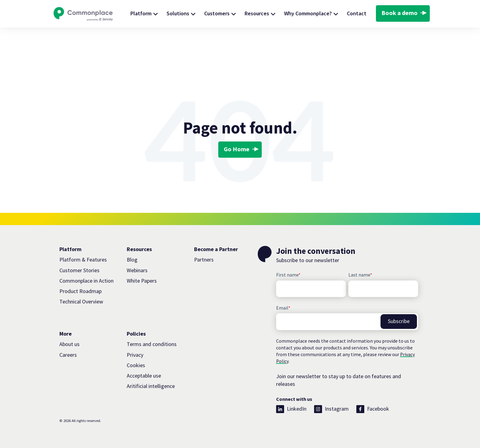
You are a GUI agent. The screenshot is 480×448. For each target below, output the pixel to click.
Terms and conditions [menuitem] (152, 344)
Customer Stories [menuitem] (79, 270)
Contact (357, 13)
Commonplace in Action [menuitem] (86, 281)
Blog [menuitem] (132, 260)
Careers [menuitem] (68, 355)
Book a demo (399, 13)
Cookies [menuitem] (136, 365)
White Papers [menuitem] (142, 281)
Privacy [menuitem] (135, 355)
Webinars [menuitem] (137, 270)
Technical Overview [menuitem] (81, 301)
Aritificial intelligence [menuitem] (151, 386)
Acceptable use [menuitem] (144, 376)
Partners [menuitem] (204, 260)
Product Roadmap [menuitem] (81, 291)
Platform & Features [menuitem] (83, 260)
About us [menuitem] (69, 344)
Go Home (237, 149)
